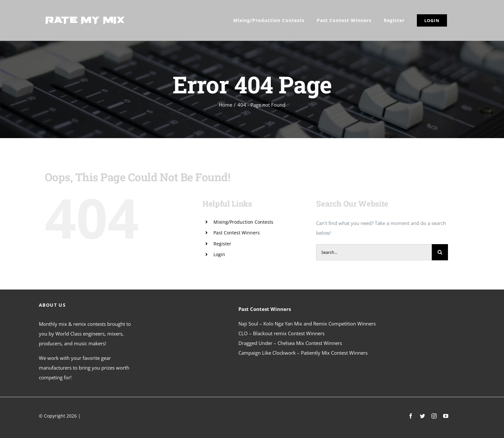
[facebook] (411, 416)
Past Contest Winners (237, 233)
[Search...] (374, 252)
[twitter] (422, 416)
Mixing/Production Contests (243, 222)
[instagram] (434, 416)
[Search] (440, 252)
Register (222, 244)
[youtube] (446, 416)
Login (219, 254)
